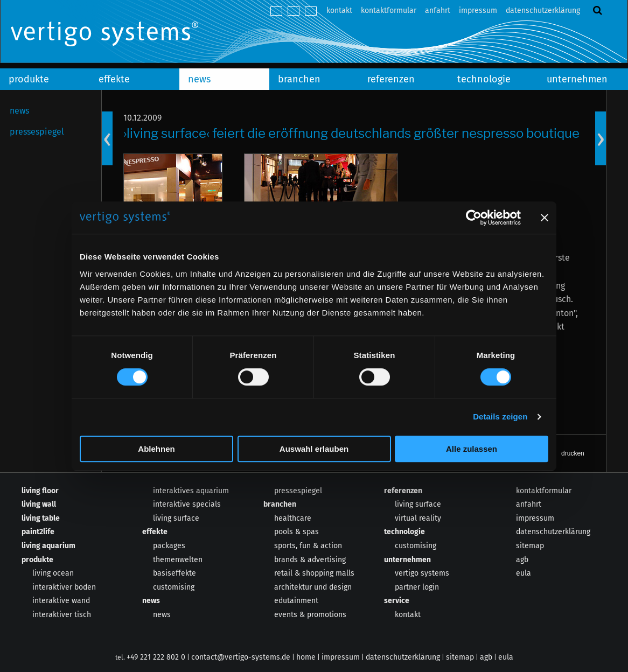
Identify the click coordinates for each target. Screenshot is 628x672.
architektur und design (313, 587)
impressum (478, 10)
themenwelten (178, 560)
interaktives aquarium (191, 491)
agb (522, 560)
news (199, 79)
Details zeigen (500, 416)
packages (169, 546)
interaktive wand (61, 601)
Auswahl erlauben (314, 449)
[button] (564, 453)
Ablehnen (156, 449)
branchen (299, 79)
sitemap (530, 546)
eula (524, 573)
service (397, 601)
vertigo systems (422, 573)
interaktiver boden (64, 587)
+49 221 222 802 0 (156, 657)
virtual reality (418, 518)
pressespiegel (37, 132)
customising (174, 587)
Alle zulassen (472, 449)
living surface (176, 518)
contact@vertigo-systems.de (241, 657)
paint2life (38, 532)
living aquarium (48, 546)
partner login (417, 587)
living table (41, 518)
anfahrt (438, 10)
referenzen (391, 79)
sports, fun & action (308, 546)
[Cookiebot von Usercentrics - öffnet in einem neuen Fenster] (474, 218)
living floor (40, 491)
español (311, 11)
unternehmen (407, 560)
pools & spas (296, 532)
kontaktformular (389, 10)
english (294, 11)
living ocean (53, 573)
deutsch (276, 11)
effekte (114, 79)
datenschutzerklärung (543, 10)
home (306, 657)
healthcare (293, 518)
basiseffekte (175, 573)
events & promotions (310, 615)
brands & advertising (310, 560)
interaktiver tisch (62, 615)
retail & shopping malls (314, 573)
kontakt (339, 10)
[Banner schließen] (545, 218)
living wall (39, 504)
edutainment (296, 601)
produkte (29, 79)
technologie (484, 79)
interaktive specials (187, 504)
